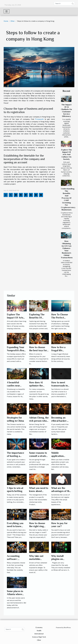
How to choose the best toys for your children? (38, 350)
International (39, 634)
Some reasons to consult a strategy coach (39, 456)
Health (39, 631)
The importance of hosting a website (15, 456)
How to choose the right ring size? (37, 526)
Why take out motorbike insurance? (36, 559)
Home (6, 21)
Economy (39, 628)
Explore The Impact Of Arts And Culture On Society (66, 154)
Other (13, 21)
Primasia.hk (39, 119)
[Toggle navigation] (6, 11)
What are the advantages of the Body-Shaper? (61, 491)
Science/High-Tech (39, 637)
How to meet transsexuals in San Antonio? (60, 386)
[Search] (64, 3)
